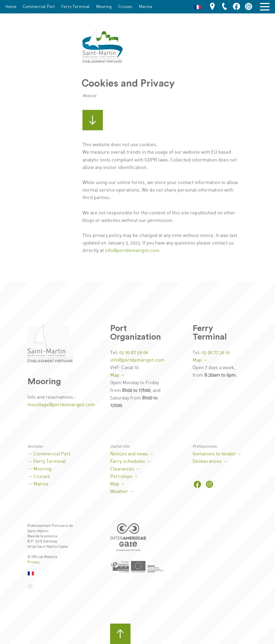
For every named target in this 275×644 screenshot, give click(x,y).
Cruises (125, 7)
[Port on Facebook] (237, 7)
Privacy (33, 562)
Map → (118, 375)
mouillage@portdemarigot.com (61, 405)
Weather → (122, 492)
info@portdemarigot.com (132, 251)
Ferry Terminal (75, 7)
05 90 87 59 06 (134, 353)
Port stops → (124, 477)
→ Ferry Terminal (47, 462)
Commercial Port (39, 7)
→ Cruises (39, 477)
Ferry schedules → (131, 462)
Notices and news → (132, 454)
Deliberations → (210, 462)
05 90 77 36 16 (216, 353)
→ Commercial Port (49, 454)
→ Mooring (39, 469)
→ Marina (38, 484)
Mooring (104, 7)
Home (11, 7)
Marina (145, 7)
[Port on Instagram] (249, 7)
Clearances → (125, 469)
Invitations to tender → (217, 454)
